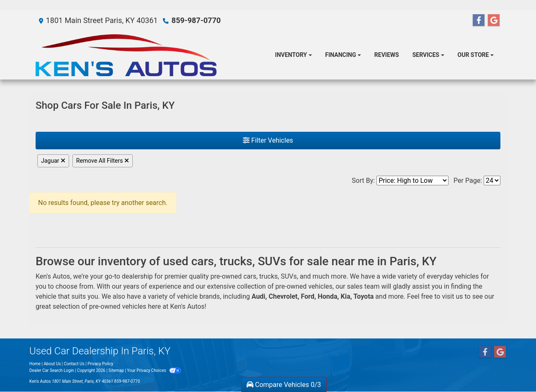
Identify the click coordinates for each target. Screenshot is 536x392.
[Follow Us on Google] (494, 20)
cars (250, 276)
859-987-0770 (196, 20)
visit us (452, 296)
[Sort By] (412, 181)
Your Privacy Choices (154, 370)
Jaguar (53, 161)
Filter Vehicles (268, 140)
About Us (52, 364)
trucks (268, 276)
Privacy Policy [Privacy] (100, 364)
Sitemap (116, 370)
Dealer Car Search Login (52, 370)
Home (35, 364)
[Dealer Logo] (126, 55)
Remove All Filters (103, 161)
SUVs (289, 276)
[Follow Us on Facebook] (479, 20)
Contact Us (74, 364)
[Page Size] (492, 181)
